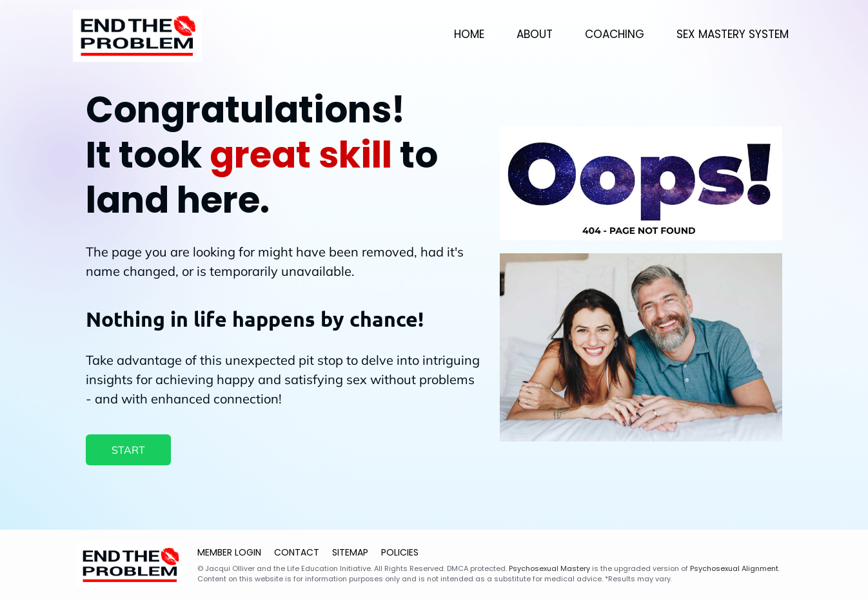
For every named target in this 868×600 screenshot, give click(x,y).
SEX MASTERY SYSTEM (733, 34)
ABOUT (535, 34)
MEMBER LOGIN (229, 552)
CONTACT (297, 552)
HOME (469, 34)
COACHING (615, 34)
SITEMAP (350, 552)
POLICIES (400, 552)
